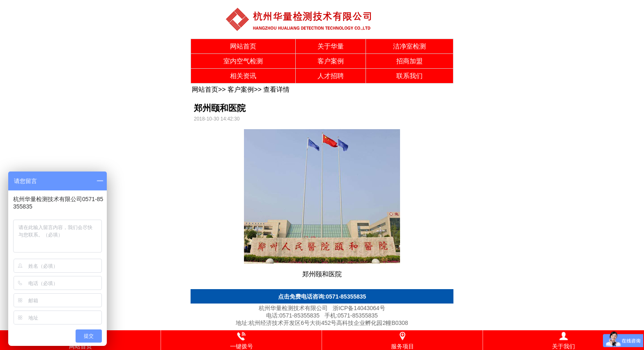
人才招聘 (331, 76)
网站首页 (243, 46)
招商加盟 (409, 61)
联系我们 (409, 76)
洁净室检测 (409, 46)
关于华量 (331, 46)
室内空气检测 (243, 61)
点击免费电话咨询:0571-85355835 (322, 297)
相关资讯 (243, 76)
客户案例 (331, 61)
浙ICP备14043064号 (359, 308)
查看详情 (276, 89)
